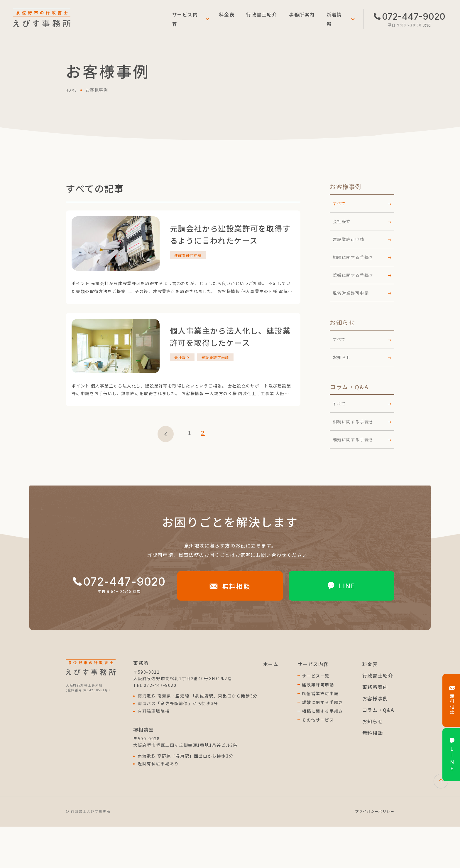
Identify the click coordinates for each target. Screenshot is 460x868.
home (72, 90)
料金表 (227, 19)
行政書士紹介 (262, 19)
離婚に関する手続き (362, 275)
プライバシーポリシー (374, 853)
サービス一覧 (316, 717)
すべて (362, 339)
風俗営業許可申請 (362, 293)
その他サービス (318, 761)
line (342, 627)
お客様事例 (375, 740)
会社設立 (362, 221)
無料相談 (230, 627)
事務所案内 (302, 19)
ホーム (271, 705)
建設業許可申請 (362, 239)
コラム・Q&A (378, 751)
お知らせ (362, 357)
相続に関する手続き (362, 257)
